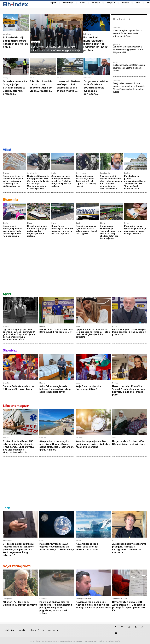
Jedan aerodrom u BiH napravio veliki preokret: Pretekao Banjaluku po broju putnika (61, 181)
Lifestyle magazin (16, 405)
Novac (127, 223)
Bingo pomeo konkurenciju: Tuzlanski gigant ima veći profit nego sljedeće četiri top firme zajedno (111, 232)
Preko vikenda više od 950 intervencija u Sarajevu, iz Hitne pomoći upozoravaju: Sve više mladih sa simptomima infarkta (18, 447)
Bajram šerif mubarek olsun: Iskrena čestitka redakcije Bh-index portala (95, 44)
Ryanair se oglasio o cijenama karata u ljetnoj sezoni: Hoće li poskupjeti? (86, 230)
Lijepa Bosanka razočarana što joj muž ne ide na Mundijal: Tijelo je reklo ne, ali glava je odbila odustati (93, 333)
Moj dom (79, 438)
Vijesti (8, 150)
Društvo (116, 62)
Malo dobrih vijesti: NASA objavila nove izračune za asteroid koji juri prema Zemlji (57, 546)
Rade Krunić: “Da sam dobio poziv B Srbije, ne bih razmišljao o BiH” (56, 331)
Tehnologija (8, 540)
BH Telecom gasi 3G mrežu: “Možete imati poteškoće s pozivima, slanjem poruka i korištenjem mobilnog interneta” (19, 549)
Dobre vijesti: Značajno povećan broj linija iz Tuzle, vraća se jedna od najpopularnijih (12, 231)
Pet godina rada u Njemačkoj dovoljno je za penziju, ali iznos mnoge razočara (135, 230)
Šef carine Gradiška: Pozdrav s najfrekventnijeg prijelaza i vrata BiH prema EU (128, 50)
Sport (7, 294)
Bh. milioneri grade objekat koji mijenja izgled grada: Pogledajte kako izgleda (37, 231)
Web (114, 540)
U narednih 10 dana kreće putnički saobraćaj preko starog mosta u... (69, 86)
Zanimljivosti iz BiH (83, 598)
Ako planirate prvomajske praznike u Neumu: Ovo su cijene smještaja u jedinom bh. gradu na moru (57, 445)
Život (114, 438)
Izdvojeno (7, 34)
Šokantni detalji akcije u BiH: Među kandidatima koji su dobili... (15, 42)
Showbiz (6, 383)
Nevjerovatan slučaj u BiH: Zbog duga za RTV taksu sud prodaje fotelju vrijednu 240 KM (129, 606)
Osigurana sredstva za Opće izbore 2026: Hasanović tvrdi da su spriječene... (96, 88)
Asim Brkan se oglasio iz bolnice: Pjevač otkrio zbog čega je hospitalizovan (55, 389)
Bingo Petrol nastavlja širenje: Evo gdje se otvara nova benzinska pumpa (62, 230)
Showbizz (10, 350)
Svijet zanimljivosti (17, 566)
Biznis (5, 223)
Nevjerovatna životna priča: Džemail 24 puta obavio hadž (129, 442)
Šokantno (43, 598)
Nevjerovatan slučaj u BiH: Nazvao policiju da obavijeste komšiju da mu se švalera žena (93, 606)
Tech (7, 508)
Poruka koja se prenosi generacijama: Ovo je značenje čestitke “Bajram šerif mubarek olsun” (135, 182)
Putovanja (43, 438)
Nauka (42, 540)
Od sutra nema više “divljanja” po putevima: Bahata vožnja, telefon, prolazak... (15, 88)
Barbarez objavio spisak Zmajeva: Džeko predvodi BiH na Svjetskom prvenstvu (130, 332)
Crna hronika (117, 28)
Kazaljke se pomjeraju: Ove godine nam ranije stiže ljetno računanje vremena (93, 444)
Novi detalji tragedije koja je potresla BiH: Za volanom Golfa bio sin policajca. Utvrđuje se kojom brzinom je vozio (38, 182)
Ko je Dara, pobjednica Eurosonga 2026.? (89, 387)
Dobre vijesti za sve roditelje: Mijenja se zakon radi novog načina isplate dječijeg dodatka (13, 181)
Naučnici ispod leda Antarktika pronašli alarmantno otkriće (87, 546)
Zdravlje (6, 438)
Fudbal (42, 326)
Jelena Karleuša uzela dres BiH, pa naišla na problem (19, 387)
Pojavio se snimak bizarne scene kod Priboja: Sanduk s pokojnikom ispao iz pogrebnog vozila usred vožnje (56, 607)
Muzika (42, 383)
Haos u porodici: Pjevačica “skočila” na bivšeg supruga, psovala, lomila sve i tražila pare (129, 390)
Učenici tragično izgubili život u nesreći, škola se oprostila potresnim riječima (127, 33)
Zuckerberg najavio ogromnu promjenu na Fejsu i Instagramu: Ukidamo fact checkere (129, 548)
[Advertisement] (75, 123)
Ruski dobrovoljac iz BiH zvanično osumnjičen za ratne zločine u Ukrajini (129, 68)
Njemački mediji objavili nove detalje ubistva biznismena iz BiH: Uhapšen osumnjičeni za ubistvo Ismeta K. (111, 182)
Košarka (6, 326)
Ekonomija (10, 199)
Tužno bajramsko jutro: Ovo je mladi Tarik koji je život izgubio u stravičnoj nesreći (86, 181)
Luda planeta (8, 598)
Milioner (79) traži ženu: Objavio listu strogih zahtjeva (20, 603)
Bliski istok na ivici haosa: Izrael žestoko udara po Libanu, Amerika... (42, 86)
